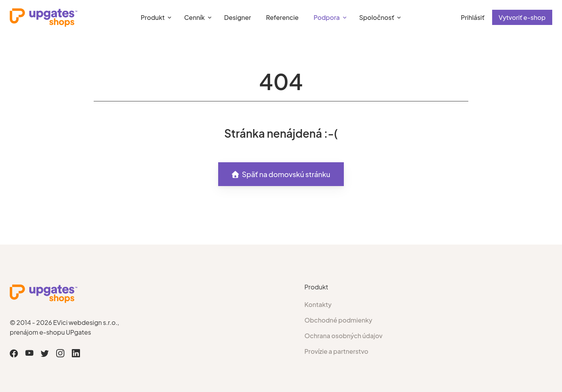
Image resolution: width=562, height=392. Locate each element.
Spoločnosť (377, 17)
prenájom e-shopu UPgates (50, 332)
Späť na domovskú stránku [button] (281, 174)
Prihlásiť (473, 17)
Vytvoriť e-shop (522, 17)
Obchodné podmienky (338, 320)
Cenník (195, 17)
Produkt (153, 17)
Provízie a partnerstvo (336, 351)
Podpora (326, 17)
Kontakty (318, 304)
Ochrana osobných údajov (343, 336)
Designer (237, 17)
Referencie (282, 17)
